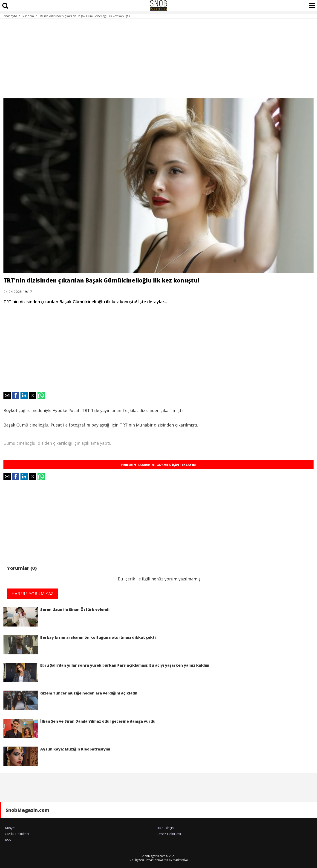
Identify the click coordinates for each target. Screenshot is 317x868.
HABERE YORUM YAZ (33, 594)
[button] (7, 395)
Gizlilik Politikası (17, 834)
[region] (158, 56)
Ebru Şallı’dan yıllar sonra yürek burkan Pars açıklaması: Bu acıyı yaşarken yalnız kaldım (107, 672)
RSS (8, 840)
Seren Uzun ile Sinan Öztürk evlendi (56, 617)
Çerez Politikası (169, 834)
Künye (10, 828)
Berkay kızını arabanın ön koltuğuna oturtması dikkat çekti (80, 645)
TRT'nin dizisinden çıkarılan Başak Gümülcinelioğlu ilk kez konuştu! (84, 16)
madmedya (180, 860)
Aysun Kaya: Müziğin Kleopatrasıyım (57, 756)
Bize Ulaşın (165, 828)
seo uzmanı (147, 860)
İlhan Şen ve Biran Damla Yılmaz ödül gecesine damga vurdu (79, 728)
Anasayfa (10, 16)
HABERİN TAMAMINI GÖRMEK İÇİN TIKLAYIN (158, 465)
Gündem (28, 16)
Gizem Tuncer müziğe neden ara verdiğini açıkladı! (70, 700)
